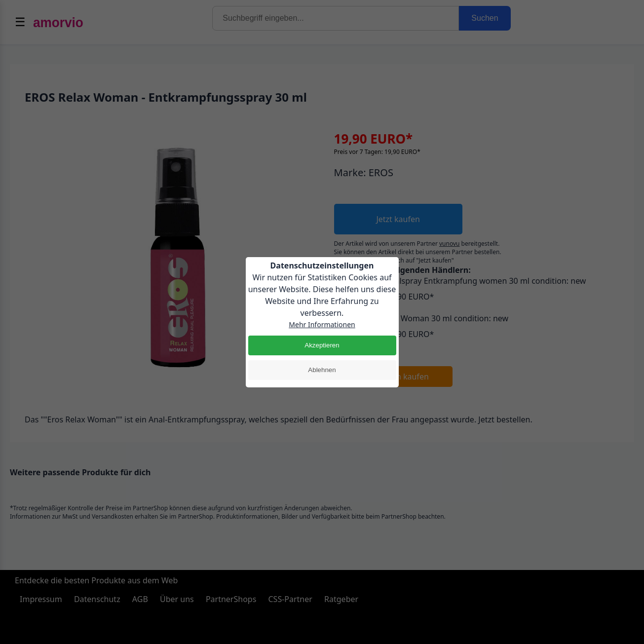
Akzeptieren (322, 345)
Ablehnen (322, 370)
